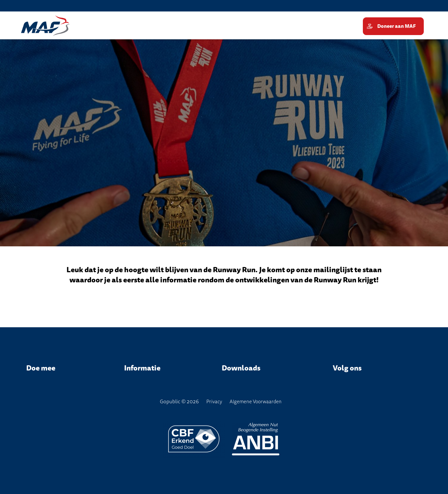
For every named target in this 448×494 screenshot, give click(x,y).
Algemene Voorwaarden (256, 402)
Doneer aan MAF (397, 26)
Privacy (214, 402)
